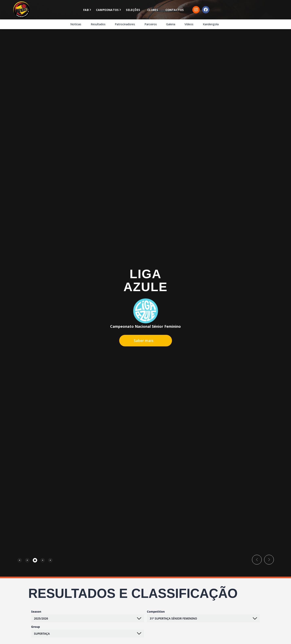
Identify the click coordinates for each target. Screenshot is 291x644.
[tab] (20, 560)
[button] (257, 560)
